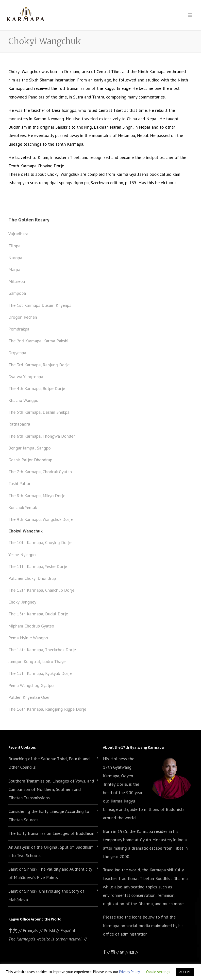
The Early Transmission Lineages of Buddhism (51, 833)
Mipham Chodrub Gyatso (31, 626)
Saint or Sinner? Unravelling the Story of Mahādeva (46, 895)
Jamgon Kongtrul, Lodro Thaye (37, 661)
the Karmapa (141, 831)
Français (30, 931)
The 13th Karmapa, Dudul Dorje (38, 614)
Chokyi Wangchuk (25, 531)
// (125, 952)
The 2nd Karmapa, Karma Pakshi (38, 341)
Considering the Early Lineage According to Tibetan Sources (49, 815)
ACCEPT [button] (185, 972)
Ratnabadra (19, 424)
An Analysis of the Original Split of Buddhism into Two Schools (51, 851)
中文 (13, 931)
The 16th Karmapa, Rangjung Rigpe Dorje (47, 709)
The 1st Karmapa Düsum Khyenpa (40, 305)
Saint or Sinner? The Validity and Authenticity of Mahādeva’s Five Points (50, 873)
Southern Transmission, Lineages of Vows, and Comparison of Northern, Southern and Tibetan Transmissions (51, 789)
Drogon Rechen (23, 317)
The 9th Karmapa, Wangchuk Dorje (41, 519)
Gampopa (17, 293)
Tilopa (14, 246)
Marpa (14, 269)
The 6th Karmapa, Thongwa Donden (42, 436)
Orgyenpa (17, 353)
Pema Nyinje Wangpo (28, 638)
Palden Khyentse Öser (29, 697)
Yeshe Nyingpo (22, 555)
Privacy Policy (129, 972)
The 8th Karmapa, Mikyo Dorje (37, 496)
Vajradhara (18, 234)
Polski (49, 931)
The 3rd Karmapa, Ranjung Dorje (39, 365)
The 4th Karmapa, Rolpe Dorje (37, 388)
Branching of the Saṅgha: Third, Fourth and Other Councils (49, 763)
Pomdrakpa (19, 329)
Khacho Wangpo (23, 400)
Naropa (15, 258)
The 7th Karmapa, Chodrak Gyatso (40, 472)
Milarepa (17, 281)
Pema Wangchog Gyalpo (31, 685)
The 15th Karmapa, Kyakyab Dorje (40, 673)
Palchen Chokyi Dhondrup (32, 578)
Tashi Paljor (19, 483)
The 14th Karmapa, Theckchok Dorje (42, 650)
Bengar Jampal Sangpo (30, 448)
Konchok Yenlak (23, 507)
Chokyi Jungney (22, 602)
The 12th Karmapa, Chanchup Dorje (41, 590)
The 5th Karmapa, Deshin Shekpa (39, 412)
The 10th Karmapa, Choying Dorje (40, 542)
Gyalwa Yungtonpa (26, 377)
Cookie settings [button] (158, 972)
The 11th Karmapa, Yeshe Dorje (38, 566)
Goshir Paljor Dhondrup (30, 460)
